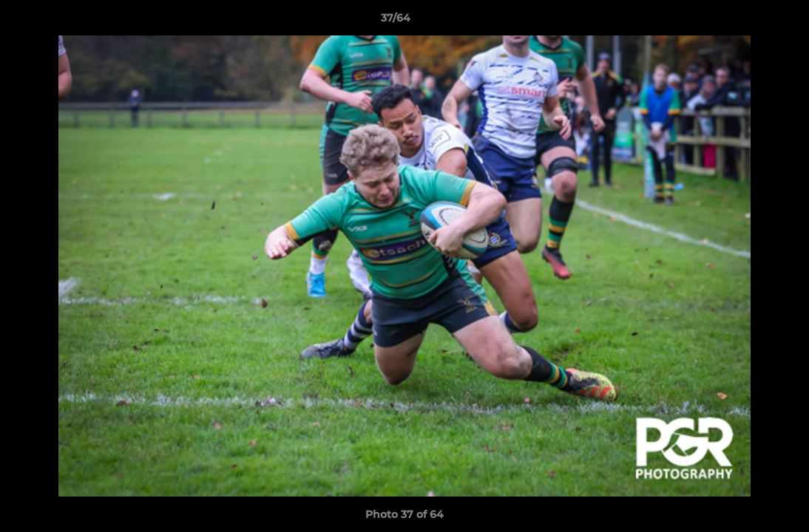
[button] (747, 21)
